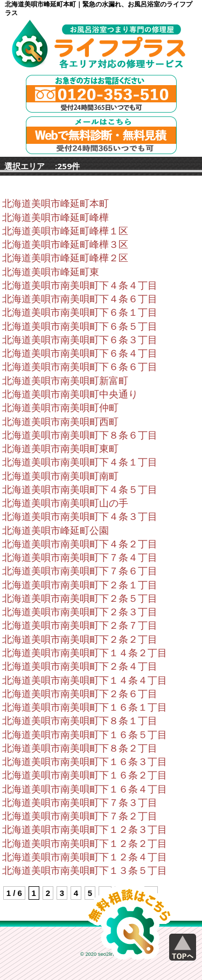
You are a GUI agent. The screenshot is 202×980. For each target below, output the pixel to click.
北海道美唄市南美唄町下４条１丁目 (80, 462)
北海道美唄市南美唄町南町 (60, 476)
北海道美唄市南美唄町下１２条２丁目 (85, 844)
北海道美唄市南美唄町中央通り (70, 394)
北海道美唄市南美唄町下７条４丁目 (80, 558)
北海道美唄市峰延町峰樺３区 (65, 245)
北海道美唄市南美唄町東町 (60, 449)
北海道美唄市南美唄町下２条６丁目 (80, 694)
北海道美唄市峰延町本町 (55, 204)
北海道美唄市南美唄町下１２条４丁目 (85, 857)
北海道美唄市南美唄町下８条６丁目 (80, 435)
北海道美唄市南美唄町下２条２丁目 (80, 640)
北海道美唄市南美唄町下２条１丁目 (80, 585)
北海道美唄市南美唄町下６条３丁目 (80, 340)
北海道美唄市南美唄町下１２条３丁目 (85, 830)
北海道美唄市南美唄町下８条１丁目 (80, 721)
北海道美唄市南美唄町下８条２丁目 (80, 748)
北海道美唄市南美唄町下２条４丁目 (80, 666)
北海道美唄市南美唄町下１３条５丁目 (85, 871)
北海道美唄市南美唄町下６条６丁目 (80, 367)
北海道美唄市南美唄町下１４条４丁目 (85, 680)
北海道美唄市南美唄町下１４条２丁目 (85, 653)
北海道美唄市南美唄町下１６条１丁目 (85, 707)
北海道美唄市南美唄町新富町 (65, 381)
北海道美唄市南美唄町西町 (60, 422)
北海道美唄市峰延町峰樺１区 (65, 231)
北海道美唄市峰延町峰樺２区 (65, 258)
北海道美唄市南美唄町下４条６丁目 (80, 299)
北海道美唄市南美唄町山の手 (65, 503)
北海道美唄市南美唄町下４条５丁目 (80, 490)
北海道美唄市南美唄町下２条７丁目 (80, 625)
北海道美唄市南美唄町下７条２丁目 (80, 816)
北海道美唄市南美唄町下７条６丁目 (80, 571)
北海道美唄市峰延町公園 (55, 531)
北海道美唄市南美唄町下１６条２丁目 (85, 775)
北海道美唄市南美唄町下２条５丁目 (80, 599)
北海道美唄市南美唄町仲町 (60, 408)
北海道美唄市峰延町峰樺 (55, 218)
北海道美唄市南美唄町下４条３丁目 (80, 517)
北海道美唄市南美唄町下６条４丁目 (80, 353)
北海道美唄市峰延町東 (51, 272)
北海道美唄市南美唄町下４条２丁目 (80, 544)
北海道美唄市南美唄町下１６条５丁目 (85, 735)
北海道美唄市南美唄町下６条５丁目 (80, 326)
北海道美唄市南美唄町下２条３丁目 (80, 612)
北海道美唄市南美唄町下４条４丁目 (80, 286)
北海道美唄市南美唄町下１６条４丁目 (85, 789)
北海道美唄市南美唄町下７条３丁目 (80, 803)
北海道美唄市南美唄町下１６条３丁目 (85, 762)
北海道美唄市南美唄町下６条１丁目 (80, 312)
